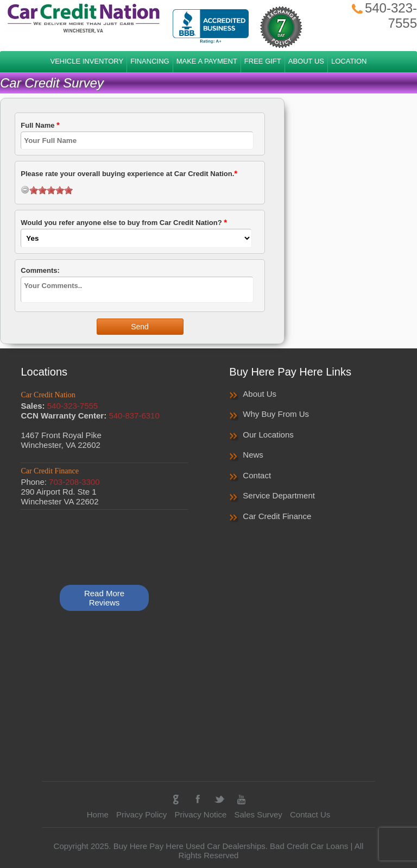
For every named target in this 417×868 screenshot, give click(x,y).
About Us (260, 394)
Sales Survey (258, 814)
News (253, 455)
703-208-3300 (74, 482)
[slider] (51, 190)
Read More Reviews (104, 598)
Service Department (279, 495)
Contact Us (310, 814)
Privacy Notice (200, 814)
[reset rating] (25, 190)
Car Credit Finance (277, 516)
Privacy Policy (141, 814)
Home (98, 814)
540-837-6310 (134, 416)
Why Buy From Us (276, 414)
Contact (257, 475)
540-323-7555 (72, 406)
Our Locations (268, 435)
